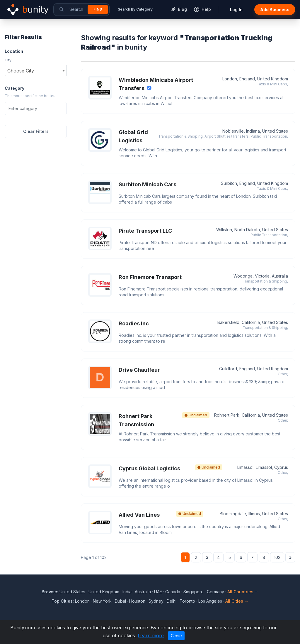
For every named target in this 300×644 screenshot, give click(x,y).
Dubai (120, 601)
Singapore (194, 592)
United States (72, 592)
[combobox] (36, 70)
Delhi (172, 601)
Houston (137, 601)
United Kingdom (104, 592)
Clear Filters (36, 131)
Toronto (187, 601)
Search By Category (135, 9)
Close (176, 636)
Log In (236, 10)
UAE (158, 592)
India (127, 592)
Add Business (275, 10)
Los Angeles (210, 601)
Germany (215, 592)
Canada (173, 592)
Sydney (156, 601)
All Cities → (237, 601)
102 (277, 557)
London (82, 601)
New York (102, 601)
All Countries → (243, 592)
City (8, 60)
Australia (143, 592)
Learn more (151, 635)
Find (98, 9)
